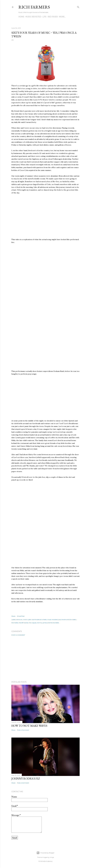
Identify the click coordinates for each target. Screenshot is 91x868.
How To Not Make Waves (29, 726)
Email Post (21, 616)
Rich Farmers (34, 7)
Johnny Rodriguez (26, 778)
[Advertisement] (45, 658)
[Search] (78, 7)
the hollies (15, 623)
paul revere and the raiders (67, 619)
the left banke (24, 623)
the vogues (33, 623)
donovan (19, 619)
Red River (53, 17)
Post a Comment (18, 635)
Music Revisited (33, 17)
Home (21, 17)
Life (44, 17)
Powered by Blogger (45, 853)
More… (62, 17)
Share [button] (13, 616)
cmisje (52, 857)
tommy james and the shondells (48, 623)
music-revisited (52, 619)
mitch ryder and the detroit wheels (35, 619)
